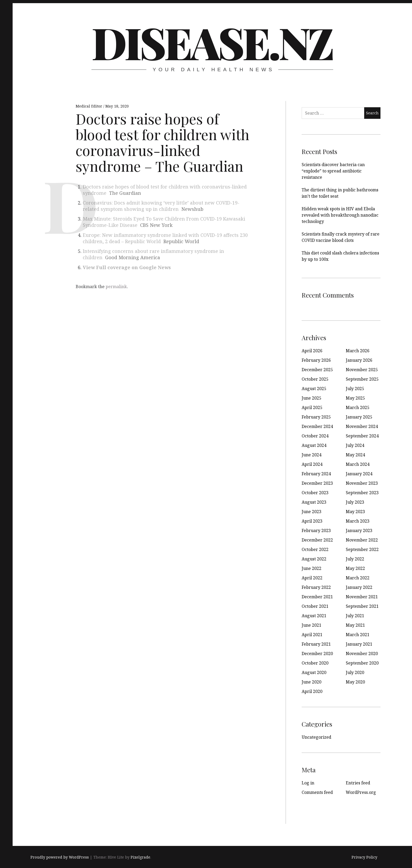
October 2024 (315, 436)
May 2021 (355, 625)
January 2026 (359, 360)
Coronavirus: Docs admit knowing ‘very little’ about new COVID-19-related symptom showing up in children (161, 206)
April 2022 (312, 578)
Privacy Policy (364, 857)
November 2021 (362, 597)
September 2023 (362, 493)
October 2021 (315, 606)
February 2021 (316, 644)
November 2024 (362, 426)
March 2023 (358, 521)
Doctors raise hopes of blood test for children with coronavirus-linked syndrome (165, 190)
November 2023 (362, 483)
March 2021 (358, 635)
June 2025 (311, 398)
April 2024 (312, 464)
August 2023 (314, 502)
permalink (116, 287)
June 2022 (311, 568)
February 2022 (316, 587)
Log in (308, 783)
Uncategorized (316, 737)
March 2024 (358, 464)
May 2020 (355, 682)
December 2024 (317, 426)
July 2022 (355, 559)
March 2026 (358, 351)
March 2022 (358, 578)
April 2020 (312, 691)
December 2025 (317, 370)
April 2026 (312, 351)
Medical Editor (89, 106)
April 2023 (312, 521)
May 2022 (355, 568)
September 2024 (362, 436)
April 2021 (312, 635)
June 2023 (311, 512)
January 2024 (359, 474)
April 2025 (312, 407)
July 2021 (355, 616)
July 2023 (355, 502)
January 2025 (359, 417)
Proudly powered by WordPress (60, 857)
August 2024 (314, 445)
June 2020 (311, 682)
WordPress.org (361, 792)
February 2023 (316, 530)
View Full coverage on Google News (127, 267)
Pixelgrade (140, 857)
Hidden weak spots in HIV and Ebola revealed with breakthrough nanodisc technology (340, 215)
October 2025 (315, 379)
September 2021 (362, 606)
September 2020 (362, 663)
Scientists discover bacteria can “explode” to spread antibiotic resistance (333, 171)
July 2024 (355, 445)
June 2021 (311, 625)
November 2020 (362, 653)
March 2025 (358, 407)
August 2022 (314, 559)
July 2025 (355, 389)
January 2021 (359, 644)
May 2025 (355, 398)
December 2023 (317, 483)
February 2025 (316, 417)
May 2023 (355, 512)
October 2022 (315, 549)
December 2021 (317, 597)
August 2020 (314, 672)
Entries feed (358, 783)
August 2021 (314, 616)
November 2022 (362, 540)
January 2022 (359, 587)
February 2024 (316, 474)
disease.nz (212, 42)
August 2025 (314, 389)
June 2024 (311, 455)
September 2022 (362, 549)
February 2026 (316, 360)
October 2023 (315, 493)
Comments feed (317, 792)
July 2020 (355, 672)
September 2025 (362, 379)
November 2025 (362, 370)
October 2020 (315, 663)
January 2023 (359, 530)
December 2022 (317, 540)
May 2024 (355, 455)
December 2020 (317, 653)
